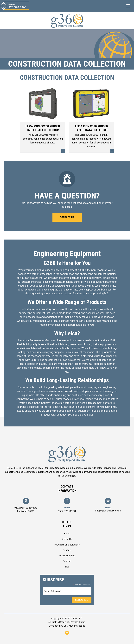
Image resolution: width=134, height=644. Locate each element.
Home (67, 534)
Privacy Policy (78, 622)
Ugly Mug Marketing (74, 626)
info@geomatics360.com (108, 511)
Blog (67, 567)
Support (67, 550)
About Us (67, 539)
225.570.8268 (67, 511)
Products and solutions (67, 545)
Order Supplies (67, 556)
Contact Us (67, 217)
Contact (67, 561)
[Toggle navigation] (128, 6)
